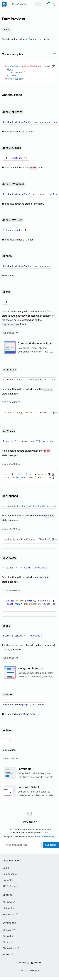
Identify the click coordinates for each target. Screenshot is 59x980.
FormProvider (13, 66)
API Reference (10, 886)
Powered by (29, 963)
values (46, 604)
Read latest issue (45, 837)
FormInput (17, 73)
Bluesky (9, 930)
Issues (8, 954)
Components (9, 874)
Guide (6, 868)
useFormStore (12, 413)
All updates (9, 902)
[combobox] (20, 4)
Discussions (11, 948)
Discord (8, 936)
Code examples (12, 54)
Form (7, 30)
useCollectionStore (40, 478)
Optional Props (12, 95)
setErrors (29, 413)
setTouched (30, 539)
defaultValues (31, 66)
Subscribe (51, 845)
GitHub (8, 942)
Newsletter (10, 914)
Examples (8, 880)
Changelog (8, 908)
